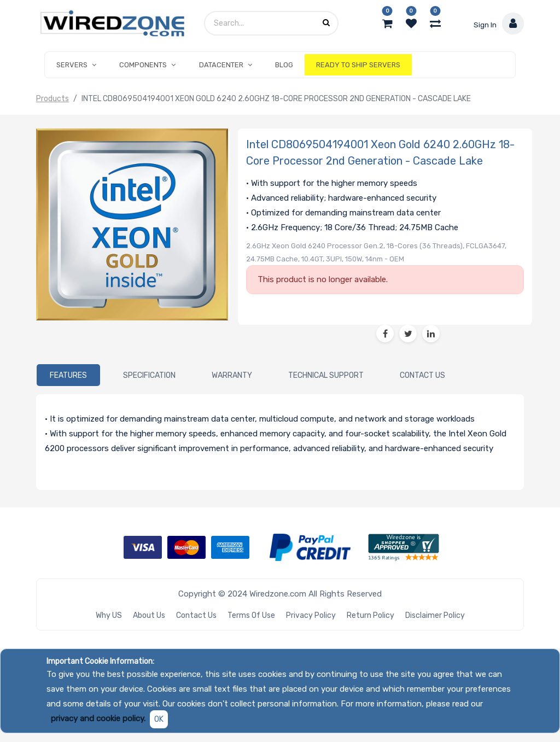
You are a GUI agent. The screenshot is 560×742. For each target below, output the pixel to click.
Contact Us (196, 615)
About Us (149, 615)
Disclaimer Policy (435, 615)
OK (159, 719)
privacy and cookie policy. (98, 718)
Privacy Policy (311, 615)
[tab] (68, 375)
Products (52, 99)
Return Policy (371, 615)
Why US (109, 615)
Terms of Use (251, 615)
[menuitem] (284, 65)
